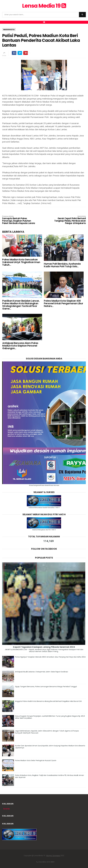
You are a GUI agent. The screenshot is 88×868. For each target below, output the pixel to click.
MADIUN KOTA (9, 30)
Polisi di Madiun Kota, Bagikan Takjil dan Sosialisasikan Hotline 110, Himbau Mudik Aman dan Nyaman (49, 776)
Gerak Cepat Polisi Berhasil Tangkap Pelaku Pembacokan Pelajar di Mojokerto (69, 220)
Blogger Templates (53, 856)
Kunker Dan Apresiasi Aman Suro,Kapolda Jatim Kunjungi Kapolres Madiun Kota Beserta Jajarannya (50, 747)
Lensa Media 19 (44, 6)
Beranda (7, 809)
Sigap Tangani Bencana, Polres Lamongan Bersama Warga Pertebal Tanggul (46, 687)
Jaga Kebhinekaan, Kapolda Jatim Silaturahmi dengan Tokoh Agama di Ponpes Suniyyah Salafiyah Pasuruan (47, 732)
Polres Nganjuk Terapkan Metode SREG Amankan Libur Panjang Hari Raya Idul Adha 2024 (50, 657)
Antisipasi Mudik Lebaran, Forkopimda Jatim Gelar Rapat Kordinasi (41, 672)
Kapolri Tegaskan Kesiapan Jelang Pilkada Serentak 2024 (44, 647)
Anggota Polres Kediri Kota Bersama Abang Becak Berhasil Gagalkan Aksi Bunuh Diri (48, 701)
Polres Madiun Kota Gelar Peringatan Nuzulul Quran (36, 760)
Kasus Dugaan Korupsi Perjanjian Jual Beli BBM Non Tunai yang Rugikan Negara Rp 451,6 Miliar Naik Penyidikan (50, 717)
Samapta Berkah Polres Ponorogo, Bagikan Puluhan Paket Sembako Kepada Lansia (19, 220)
